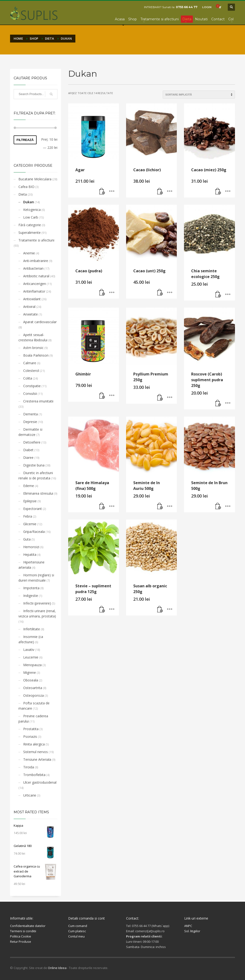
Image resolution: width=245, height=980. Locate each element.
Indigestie (31, 596)
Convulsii (30, 394)
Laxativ (29, 650)
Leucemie (31, 657)
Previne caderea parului (33, 719)
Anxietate (31, 314)
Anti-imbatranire (36, 261)
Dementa (31, 414)
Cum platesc (77, 931)
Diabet (28, 450)
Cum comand (78, 926)
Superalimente (30, 233)
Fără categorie (30, 225)
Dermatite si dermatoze (30, 432)
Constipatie (32, 386)
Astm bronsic (33, 348)
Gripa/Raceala (34, 532)
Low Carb (31, 217)
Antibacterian (33, 268)
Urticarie (30, 795)
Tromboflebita (34, 775)
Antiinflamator (34, 291)
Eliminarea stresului (38, 493)
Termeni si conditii (23, 931)
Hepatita (30, 554)
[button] (102, 192)
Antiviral (29, 307)
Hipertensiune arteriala (31, 565)
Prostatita (31, 729)
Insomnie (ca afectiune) (31, 639)
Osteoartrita (33, 688)
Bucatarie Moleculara (35, 179)
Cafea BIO (26, 187)
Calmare (30, 363)
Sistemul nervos (36, 752)
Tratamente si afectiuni (36, 240)
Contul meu (76, 936)
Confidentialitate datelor (28, 926)
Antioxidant (32, 299)
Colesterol (31, 371)
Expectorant (33, 509)
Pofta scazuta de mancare (34, 706)
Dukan (29, 202)
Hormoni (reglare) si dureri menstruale (36, 578)
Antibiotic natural (36, 276)
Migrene (30, 672)
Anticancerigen (35, 284)
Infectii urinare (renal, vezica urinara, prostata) (37, 613)
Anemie (29, 253)
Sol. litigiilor (192, 931)
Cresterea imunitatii (38, 401)
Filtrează (25, 140)
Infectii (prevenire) (37, 603)
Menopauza (32, 665)
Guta (27, 539)
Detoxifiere (32, 442)
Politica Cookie (21, 936)
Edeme (29, 486)
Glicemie (30, 524)
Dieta (23, 194)
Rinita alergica (34, 744)
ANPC (188, 926)
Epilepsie (30, 501)
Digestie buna (34, 465)
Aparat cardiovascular (40, 322)
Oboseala (31, 680)
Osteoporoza (33, 695)
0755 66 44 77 (187, 7)
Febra (28, 516)
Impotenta (31, 588)
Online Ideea (57, 968)
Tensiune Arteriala (37, 759)
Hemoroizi (31, 547)
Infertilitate (32, 629)
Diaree (28, 458)
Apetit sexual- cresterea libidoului (33, 337)
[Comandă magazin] (199, 95)
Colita (28, 378)
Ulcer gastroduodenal (40, 782)
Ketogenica (32, 210)
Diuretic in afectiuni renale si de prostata (36, 475)
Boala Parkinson (36, 355)
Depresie (30, 422)
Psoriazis (30, 736)
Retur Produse (21, 942)
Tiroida (29, 767)
